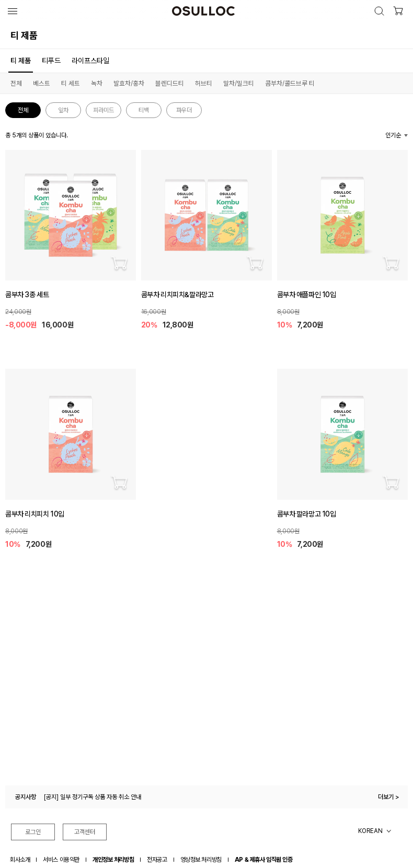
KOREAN (370, 831)
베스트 (42, 83)
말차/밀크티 (239, 83)
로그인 (33, 832)
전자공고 (157, 860)
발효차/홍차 (129, 83)
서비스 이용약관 (61, 860)
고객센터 (85, 832)
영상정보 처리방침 (201, 860)
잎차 (63, 110)
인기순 (393, 135)
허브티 (204, 83)
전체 (16, 83)
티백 (144, 110)
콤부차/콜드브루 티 (290, 83)
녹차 (97, 83)
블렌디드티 (170, 83)
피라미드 (104, 110)
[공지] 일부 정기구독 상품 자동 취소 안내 (93, 797)
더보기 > (389, 797)
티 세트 (71, 83)
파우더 (184, 110)
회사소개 (20, 860)
